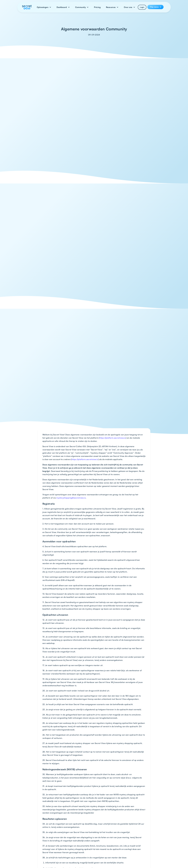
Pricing (97, 7)
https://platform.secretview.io (113, 438)
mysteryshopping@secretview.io (71, 498)
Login (142, 7)
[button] (44, 7)
